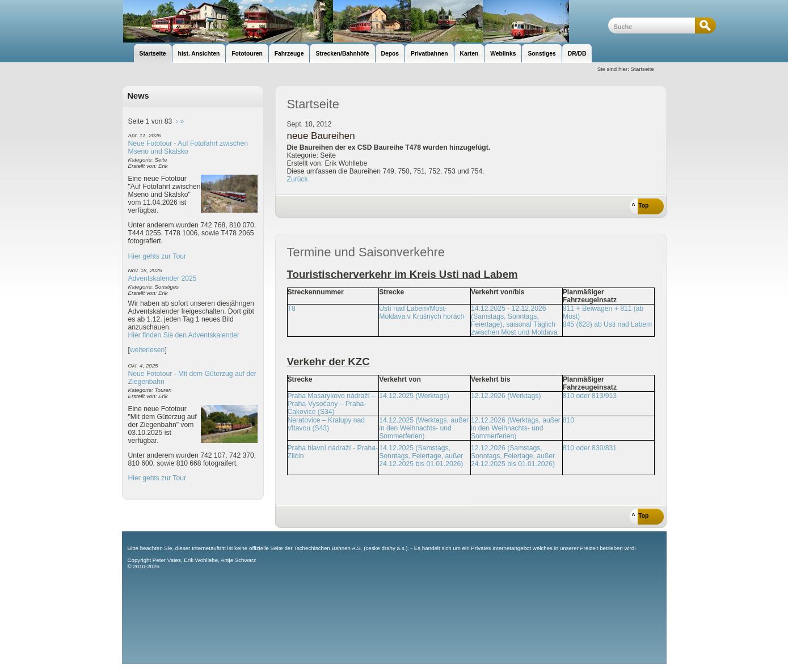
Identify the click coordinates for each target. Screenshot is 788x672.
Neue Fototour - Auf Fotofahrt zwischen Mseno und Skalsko (188, 147)
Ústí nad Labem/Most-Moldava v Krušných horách (422, 312)
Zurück (298, 179)
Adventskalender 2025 (163, 278)
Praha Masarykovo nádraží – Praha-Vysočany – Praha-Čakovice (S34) (332, 404)
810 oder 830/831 (590, 448)
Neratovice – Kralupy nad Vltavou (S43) (326, 424)
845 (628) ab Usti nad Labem (607, 324)
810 (568, 420)
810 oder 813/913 (590, 396)
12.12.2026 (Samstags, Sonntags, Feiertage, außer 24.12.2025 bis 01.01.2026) (513, 456)
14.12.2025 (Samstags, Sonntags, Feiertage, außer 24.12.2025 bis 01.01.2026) (421, 456)
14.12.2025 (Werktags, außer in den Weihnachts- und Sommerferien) (424, 428)
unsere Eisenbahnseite (365, 21)
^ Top (640, 206)
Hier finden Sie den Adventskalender (184, 335)
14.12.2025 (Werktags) (414, 396)
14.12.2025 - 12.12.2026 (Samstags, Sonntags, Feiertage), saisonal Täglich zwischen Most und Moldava (514, 320)
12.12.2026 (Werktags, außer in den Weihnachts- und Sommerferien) (516, 428)
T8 (292, 308)
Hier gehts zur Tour (157, 256)
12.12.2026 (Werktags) (506, 396)
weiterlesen (148, 350)
